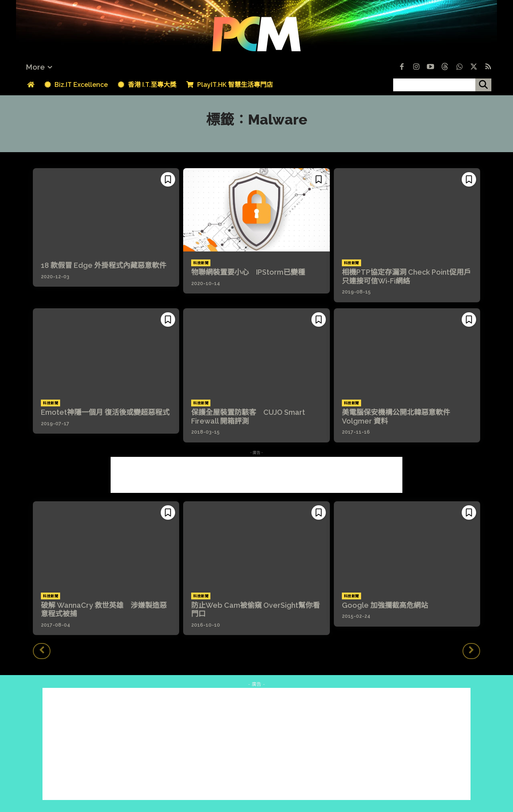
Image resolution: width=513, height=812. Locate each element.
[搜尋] (483, 85)
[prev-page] (42, 651)
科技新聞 (201, 263)
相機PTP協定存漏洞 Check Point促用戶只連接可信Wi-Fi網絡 (406, 276)
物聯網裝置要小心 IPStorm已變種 (248, 272)
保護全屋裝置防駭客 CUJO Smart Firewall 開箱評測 (248, 417)
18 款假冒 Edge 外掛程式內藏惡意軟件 (104, 265)
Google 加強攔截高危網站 (385, 605)
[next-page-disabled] (471, 651)
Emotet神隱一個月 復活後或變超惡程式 (105, 412)
